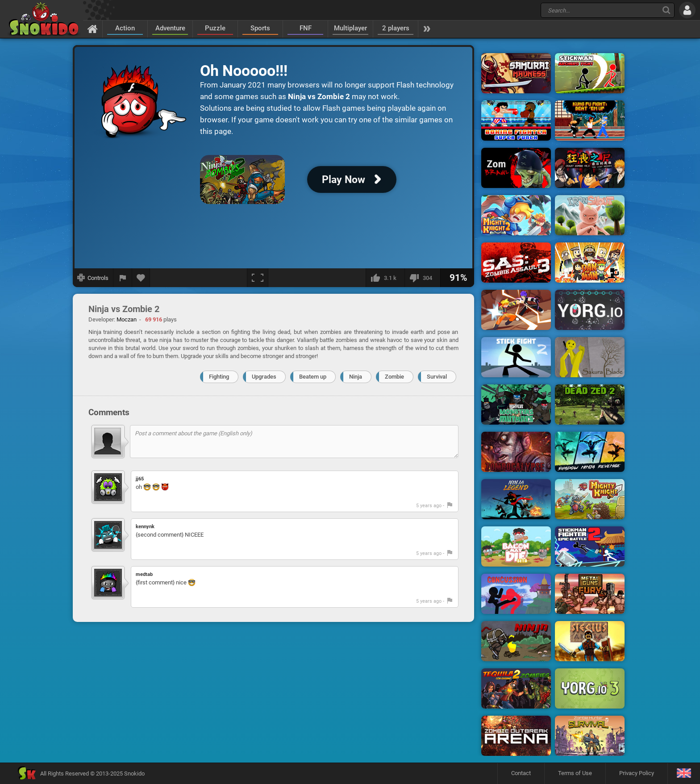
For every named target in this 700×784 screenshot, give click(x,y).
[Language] (684, 774)
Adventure (170, 28)
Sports (260, 28)
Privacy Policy (637, 773)
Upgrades (264, 377)
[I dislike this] (422, 278)
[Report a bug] (123, 278)
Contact (521, 773)
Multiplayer (350, 28)
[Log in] (687, 10)
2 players (396, 28)
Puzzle (215, 28)
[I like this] (385, 278)
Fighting (219, 377)
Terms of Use (575, 773)
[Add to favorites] (141, 278)
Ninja (356, 377)
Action (125, 28)
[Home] (93, 29)
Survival (437, 377)
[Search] (666, 10)
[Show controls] (93, 278)
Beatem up (313, 377)
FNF (306, 28)
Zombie (394, 377)
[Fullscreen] (258, 278)
